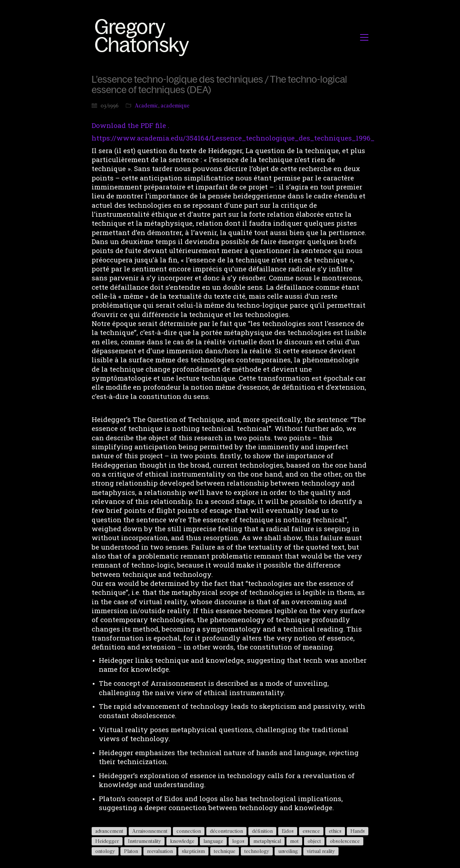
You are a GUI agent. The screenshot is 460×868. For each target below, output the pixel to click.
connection (189, 831)
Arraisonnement (150, 831)
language (213, 841)
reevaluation (160, 851)
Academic (146, 105)
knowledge (182, 841)
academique (175, 105)
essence (311, 831)
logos (238, 841)
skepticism (193, 851)
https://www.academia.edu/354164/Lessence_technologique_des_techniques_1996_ (233, 138)
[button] (364, 37)
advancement (109, 831)
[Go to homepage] (144, 37)
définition (262, 831)
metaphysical (267, 841)
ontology (105, 851)
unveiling (288, 851)
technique (225, 851)
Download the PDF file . (130, 125)
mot (294, 841)
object (314, 841)
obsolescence (345, 841)
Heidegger (107, 841)
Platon (131, 851)
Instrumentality (144, 841)
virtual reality (321, 851)
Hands (358, 831)
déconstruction (226, 831)
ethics (335, 831)
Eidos (288, 831)
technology (257, 851)
